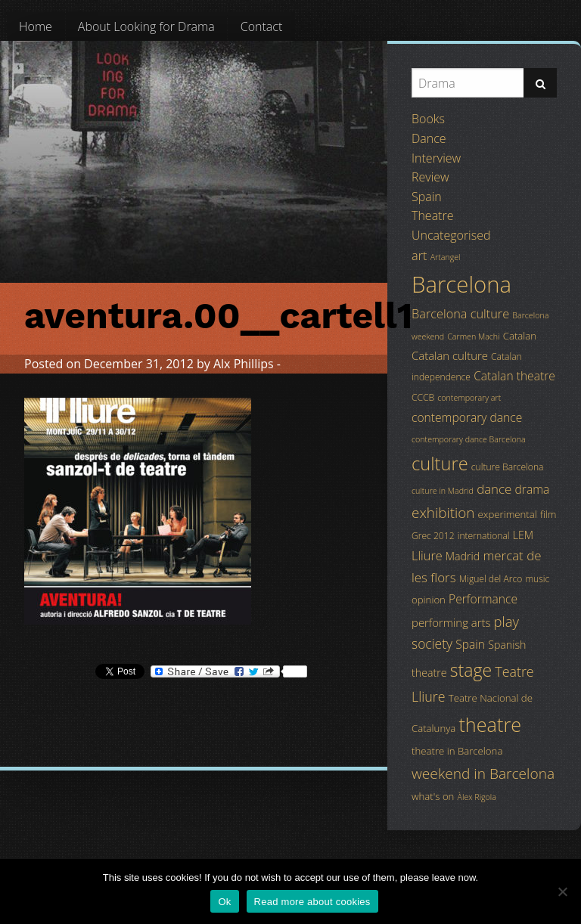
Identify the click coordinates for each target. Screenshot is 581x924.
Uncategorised (451, 235)
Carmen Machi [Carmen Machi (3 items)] (473, 336)
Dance (429, 138)
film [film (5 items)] (548, 514)
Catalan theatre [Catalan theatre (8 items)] (514, 376)
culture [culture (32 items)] (440, 464)
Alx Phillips (244, 364)
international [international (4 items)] (484, 536)
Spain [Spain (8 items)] (470, 644)
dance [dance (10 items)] (494, 489)
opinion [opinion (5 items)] (429, 600)
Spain (427, 197)
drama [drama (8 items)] (533, 489)
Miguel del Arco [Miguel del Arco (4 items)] (491, 579)
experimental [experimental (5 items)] (508, 514)
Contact (262, 26)
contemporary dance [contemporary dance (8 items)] (467, 417)
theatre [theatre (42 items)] (490, 724)
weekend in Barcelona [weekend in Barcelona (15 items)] (483, 774)
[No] (562, 891)
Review (430, 177)
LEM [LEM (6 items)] (523, 535)
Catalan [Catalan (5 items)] (520, 336)
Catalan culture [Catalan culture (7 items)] (450, 355)
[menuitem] (36, 26)
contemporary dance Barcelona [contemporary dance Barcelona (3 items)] (469, 439)
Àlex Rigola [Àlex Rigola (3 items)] (477, 797)
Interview (436, 158)
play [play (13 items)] (506, 621)
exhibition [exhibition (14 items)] (443, 513)
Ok (224, 902)
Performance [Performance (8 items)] (483, 599)
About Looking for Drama (146, 26)
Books (428, 119)
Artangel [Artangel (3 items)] (446, 257)
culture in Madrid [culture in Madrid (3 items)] (443, 491)
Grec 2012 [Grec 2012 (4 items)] (433, 536)
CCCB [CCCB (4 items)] (423, 397)
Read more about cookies (312, 902)
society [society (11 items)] (432, 643)
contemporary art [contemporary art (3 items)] (469, 398)
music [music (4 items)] (537, 579)
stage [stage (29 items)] (471, 670)
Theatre (432, 215)
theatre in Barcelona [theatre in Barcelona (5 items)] (457, 751)
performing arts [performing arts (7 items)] (451, 622)
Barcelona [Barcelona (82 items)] (461, 284)
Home (36, 26)
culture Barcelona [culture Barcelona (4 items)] (508, 467)
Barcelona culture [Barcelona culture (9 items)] (460, 314)
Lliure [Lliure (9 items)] (427, 556)
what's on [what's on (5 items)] (433, 796)
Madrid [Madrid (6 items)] (463, 556)
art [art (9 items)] (419, 256)
